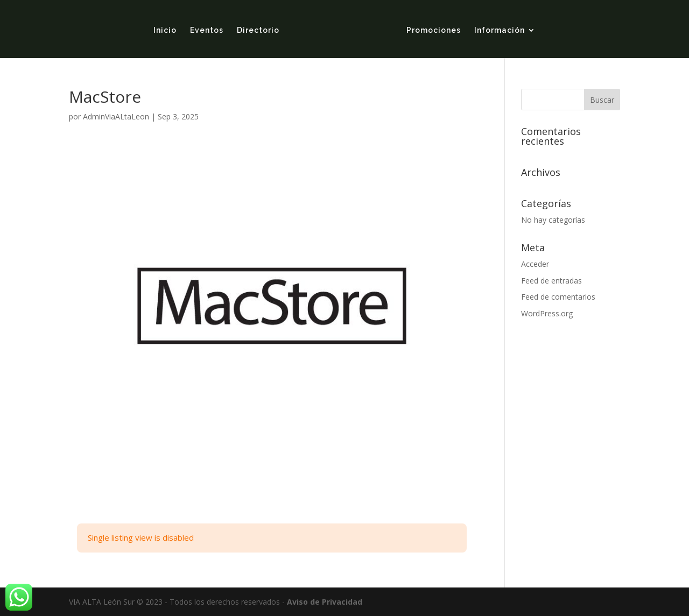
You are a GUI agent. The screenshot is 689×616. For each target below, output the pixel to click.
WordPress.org (547, 313)
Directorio (258, 30)
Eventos (207, 30)
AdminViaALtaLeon (116, 116)
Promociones (434, 30)
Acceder (535, 264)
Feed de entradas (551, 281)
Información (500, 30)
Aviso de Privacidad (325, 602)
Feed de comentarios (558, 297)
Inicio (165, 30)
